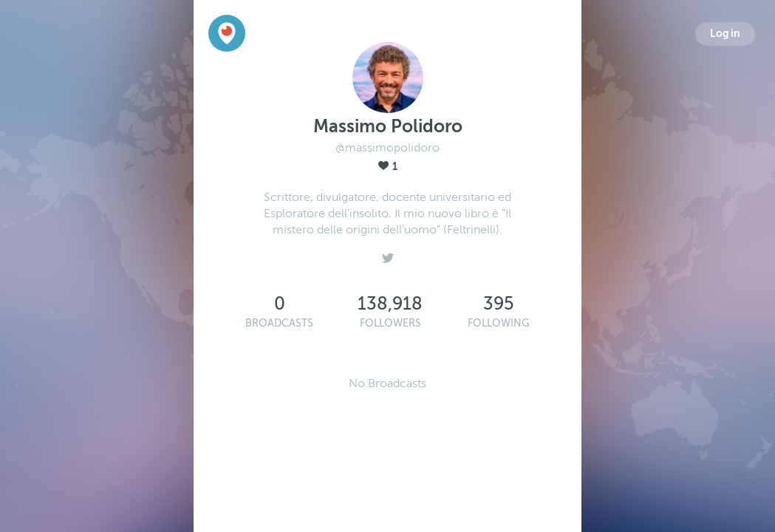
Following (499, 323)
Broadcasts (279, 323)
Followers (390, 323)
